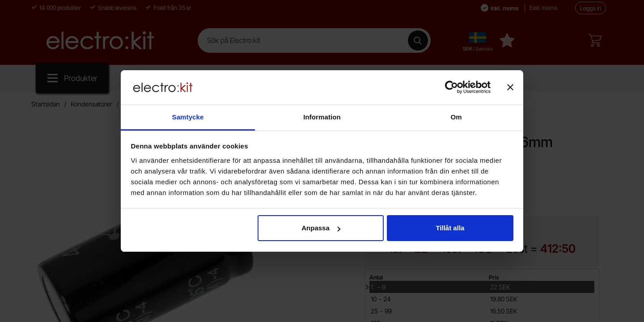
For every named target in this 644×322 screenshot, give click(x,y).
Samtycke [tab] (188, 117)
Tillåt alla (450, 228)
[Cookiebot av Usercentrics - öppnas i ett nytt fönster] (451, 87)
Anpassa (321, 228)
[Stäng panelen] (510, 87)
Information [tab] (322, 117)
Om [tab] (456, 117)
